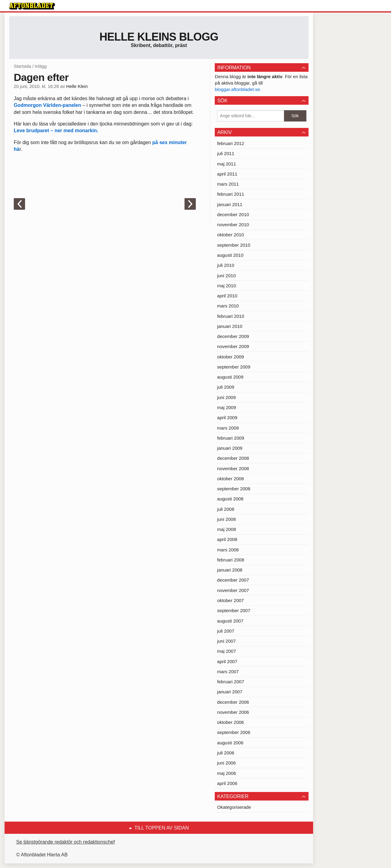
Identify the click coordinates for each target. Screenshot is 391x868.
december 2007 (233, 580)
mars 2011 (228, 184)
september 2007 (234, 610)
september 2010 (234, 245)
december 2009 (233, 336)
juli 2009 (226, 387)
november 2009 (233, 346)
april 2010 (227, 296)
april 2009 (227, 418)
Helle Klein (77, 86)
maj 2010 (227, 286)
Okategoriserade (234, 807)
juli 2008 (226, 509)
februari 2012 (231, 143)
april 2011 (227, 174)
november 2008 (233, 469)
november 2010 (233, 225)
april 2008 (227, 539)
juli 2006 (226, 753)
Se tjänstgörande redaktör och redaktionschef (66, 842)
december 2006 (233, 702)
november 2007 (233, 590)
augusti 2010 (230, 255)
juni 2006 (227, 763)
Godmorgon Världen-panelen (47, 105)
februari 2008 (231, 560)
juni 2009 (227, 397)
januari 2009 (230, 448)
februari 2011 (231, 194)
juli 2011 (226, 153)
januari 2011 (230, 204)
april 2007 (227, 661)
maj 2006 (227, 773)
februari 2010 (231, 316)
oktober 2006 (231, 722)
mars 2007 (228, 672)
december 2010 (233, 214)
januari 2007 (230, 692)
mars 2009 (228, 428)
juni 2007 (227, 641)
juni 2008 (227, 519)
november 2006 (233, 712)
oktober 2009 (231, 357)
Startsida (22, 66)
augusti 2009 (230, 377)
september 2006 (234, 732)
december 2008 (233, 458)
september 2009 (234, 367)
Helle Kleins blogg (159, 37)
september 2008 (234, 489)
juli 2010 (226, 265)
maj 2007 (227, 651)
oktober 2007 (231, 600)
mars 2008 (228, 550)
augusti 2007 (230, 621)
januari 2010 (230, 326)
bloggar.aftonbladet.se (237, 89)
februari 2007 (231, 682)
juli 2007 (226, 631)
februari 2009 (231, 438)
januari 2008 (230, 570)
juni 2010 (227, 276)
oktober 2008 (231, 479)
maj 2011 (227, 164)
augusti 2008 (230, 499)
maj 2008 (227, 529)
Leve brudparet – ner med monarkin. (56, 131)
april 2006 (227, 783)
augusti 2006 (230, 743)
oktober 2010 (231, 235)
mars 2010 (228, 306)
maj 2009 (227, 407)
